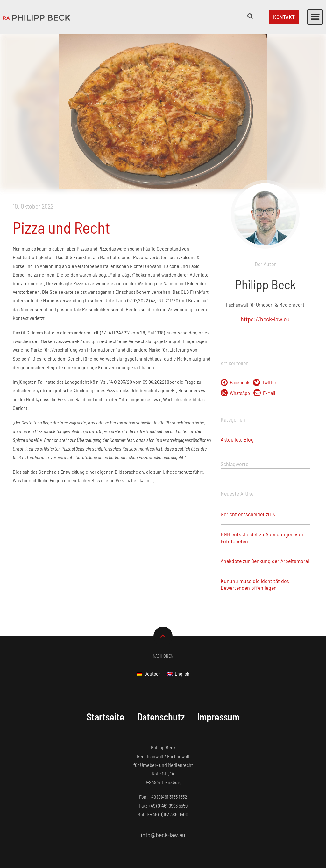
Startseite (106, 717)
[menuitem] (149, 674)
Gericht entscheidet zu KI (249, 514)
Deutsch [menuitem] (152, 674)
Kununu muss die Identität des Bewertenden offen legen (255, 584)
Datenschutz (161, 717)
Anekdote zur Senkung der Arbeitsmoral (265, 561)
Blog (249, 439)
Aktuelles (231, 439)
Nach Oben (163, 656)
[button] (315, 17)
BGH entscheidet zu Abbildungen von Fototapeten (262, 538)
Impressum (218, 717)
